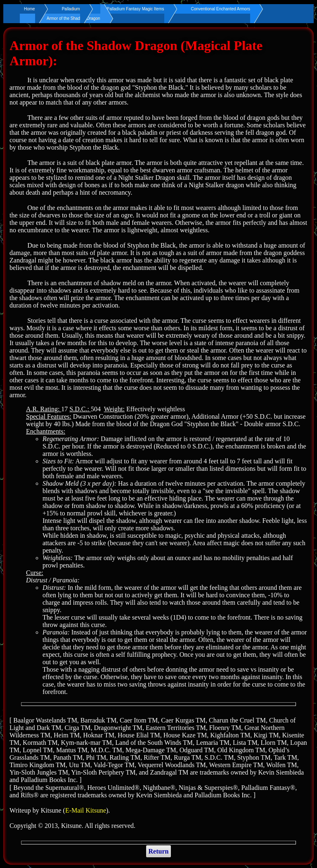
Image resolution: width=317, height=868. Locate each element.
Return (159, 851)
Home (30, 9)
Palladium (71, 9)
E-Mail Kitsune (86, 810)
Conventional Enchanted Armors (221, 9)
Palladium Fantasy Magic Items (136, 9)
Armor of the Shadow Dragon (73, 18)
